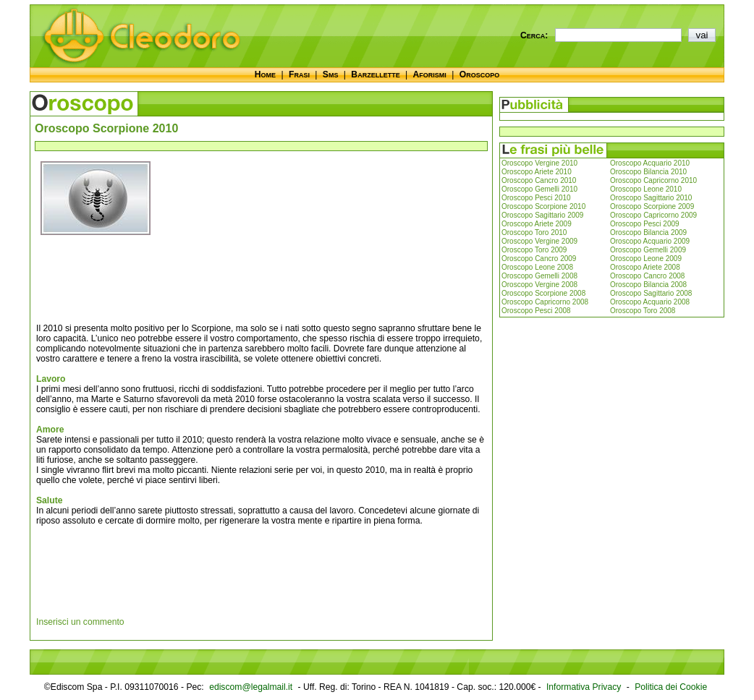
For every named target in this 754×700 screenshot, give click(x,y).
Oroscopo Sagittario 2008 (651, 293)
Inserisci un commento (80, 622)
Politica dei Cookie (671, 687)
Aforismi (430, 74)
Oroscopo (479, 74)
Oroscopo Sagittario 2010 (651, 198)
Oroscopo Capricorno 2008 (545, 302)
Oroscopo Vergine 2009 (539, 241)
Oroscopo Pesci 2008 (536, 311)
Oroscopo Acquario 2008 (650, 302)
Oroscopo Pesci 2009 (645, 224)
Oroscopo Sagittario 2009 (542, 215)
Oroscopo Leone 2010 (646, 189)
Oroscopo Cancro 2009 (539, 259)
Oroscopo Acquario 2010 (650, 163)
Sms (331, 74)
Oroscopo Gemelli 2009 (648, 250)
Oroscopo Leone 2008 (537, 267)
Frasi (299, 74)
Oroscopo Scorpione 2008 (543, 293)
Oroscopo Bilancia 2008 (648, 285)
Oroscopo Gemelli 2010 (539, 189)
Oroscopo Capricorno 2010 (653, 180)
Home (265, 74)
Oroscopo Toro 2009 (534, 250)
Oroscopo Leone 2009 (646, 259)
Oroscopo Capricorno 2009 (653, 215)
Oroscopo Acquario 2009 (650, 241)
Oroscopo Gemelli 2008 (539, 276)
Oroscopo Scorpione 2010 (543, 206)
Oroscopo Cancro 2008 (647, 276)
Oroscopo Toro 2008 (643, 311)
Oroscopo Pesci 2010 (536, 198)
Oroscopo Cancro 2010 (539, 180)
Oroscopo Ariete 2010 (537, 172)
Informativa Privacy (584, 687)
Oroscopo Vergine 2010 (539, 163)
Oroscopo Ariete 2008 (645, 267)
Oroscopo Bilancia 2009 (648, 232)
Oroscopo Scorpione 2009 (652, 206)
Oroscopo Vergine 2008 (539, 285)
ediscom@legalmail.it (251, 687)
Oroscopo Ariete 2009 (537, 224)
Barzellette (375, 74)
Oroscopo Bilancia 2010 (648, 172)
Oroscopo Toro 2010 (534, 232)
